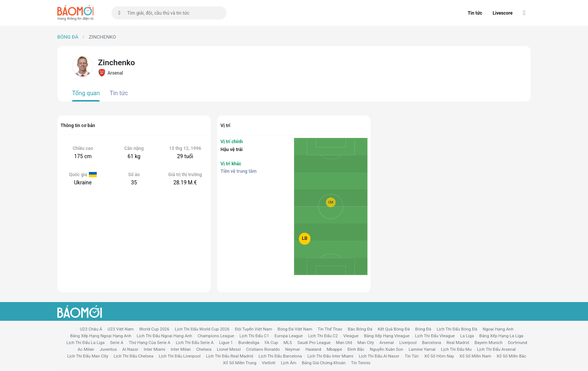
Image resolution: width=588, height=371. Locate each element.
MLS (288, 343)
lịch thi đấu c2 (323, 336)
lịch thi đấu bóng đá (457, 329)
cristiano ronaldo (263, 349)
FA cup (271, 343)
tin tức (412, 356)
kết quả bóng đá (394, 329)
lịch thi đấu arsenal (496, 349)
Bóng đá (68, 37)
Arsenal (110, 73)
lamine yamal (422, 349)
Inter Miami (154, 349)
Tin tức (475, 13)
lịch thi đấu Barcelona (280, 356)
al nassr (130, 349)
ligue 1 (226, 343)
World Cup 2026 (154, 329)
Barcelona (431, 343)
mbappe (334, 349)
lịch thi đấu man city (88, 356)
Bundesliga (249, 343)
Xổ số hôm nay (439, 356)
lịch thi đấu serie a (195, 343)
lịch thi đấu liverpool (180, 356)
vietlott (268, 363)
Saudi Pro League (314, 343)
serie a (117, 343)
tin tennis (361, 363)
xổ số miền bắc (511, 356)
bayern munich (488, 343)
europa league (289, 336)
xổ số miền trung (240, 363)
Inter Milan (181, 349)
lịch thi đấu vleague (435, 336)
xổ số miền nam (475, 356)
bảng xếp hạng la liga (501, 336)
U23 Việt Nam (121, 329)
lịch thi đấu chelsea (133, 356)
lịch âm (289, 363)
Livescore (503, 13)
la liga (467, 336)
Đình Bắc (356, 349)
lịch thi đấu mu (456, 349)
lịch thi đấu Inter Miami (331, 356)
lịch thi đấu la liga (85, 343)
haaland (313, 349)
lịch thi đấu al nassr (379, 356)
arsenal (387, 343)
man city (366, 343)
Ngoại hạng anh (498, 329)
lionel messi (229, 349)
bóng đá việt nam (295, 329)
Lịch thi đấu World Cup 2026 (202, 329)
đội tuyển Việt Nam (253, 329)
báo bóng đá (360, 329)
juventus (108, 349)
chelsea (204, 349)
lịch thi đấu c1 (254, 336)
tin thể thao (330, 329)
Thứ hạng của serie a (149, 343)
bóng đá (423, 329)
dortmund (518, 343)
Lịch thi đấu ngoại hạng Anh (165, 336)
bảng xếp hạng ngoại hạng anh (101, 336)
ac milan (86, 349)
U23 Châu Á (91, 329)
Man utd (344, 343)
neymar (293, 349)
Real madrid (457, 343)
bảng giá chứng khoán (324, 363)
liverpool (408, 343)
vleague (351, 336)
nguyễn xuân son (386, 349)
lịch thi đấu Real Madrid (229, 356)
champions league (216, 336)
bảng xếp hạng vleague (387, 336)
